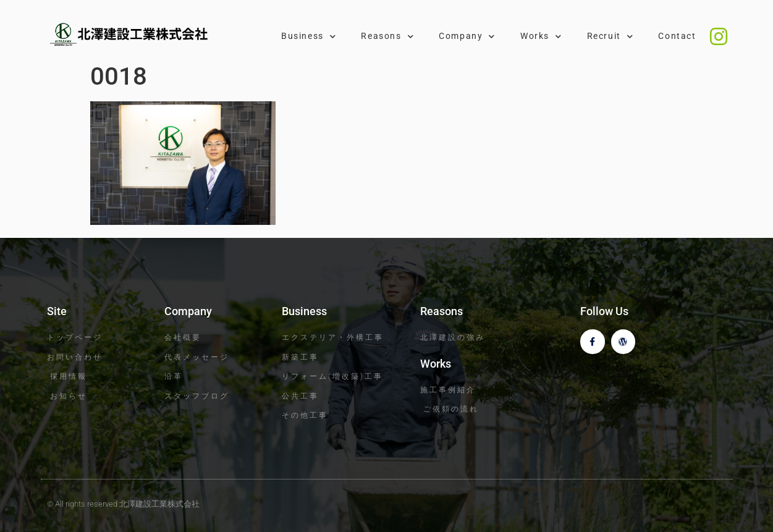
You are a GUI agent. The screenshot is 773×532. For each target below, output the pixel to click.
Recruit (610, 36)
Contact (677, 36)
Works (541, 36)
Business (309, 36)
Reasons (387, 36)
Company (467, 36)
